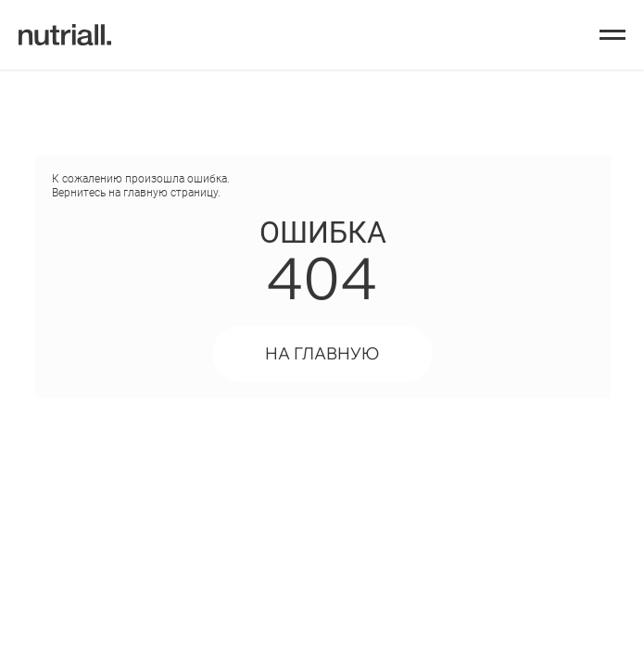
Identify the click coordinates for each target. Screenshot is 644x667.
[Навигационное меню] (612, 35)
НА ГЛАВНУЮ (322, 353)
